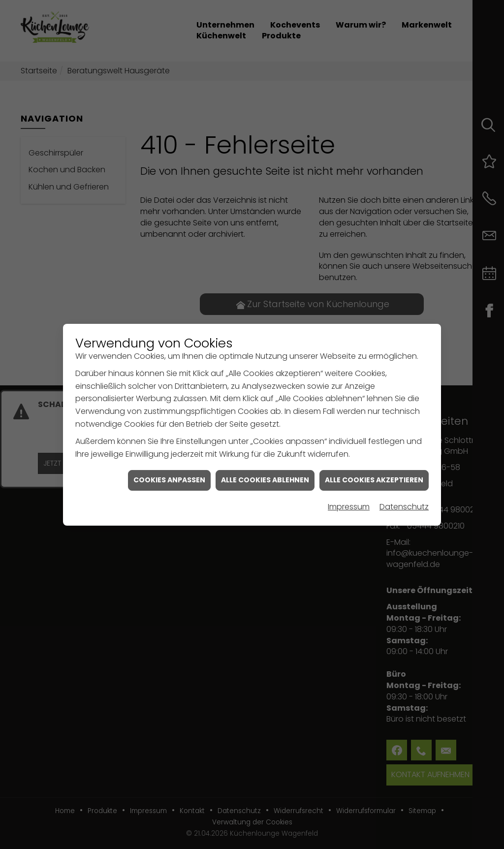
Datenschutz (404, 493)
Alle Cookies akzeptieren (374, 466)
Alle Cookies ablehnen (265, 466)
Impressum (349, 493)
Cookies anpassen (169, 466)
